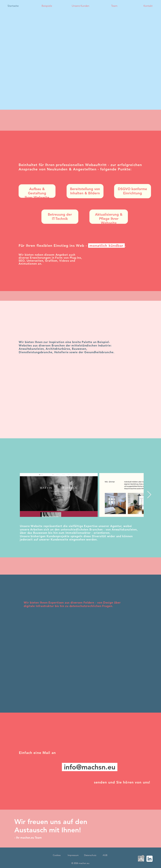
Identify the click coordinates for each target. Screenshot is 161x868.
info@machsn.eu (90, 767)
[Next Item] (149, 495)
